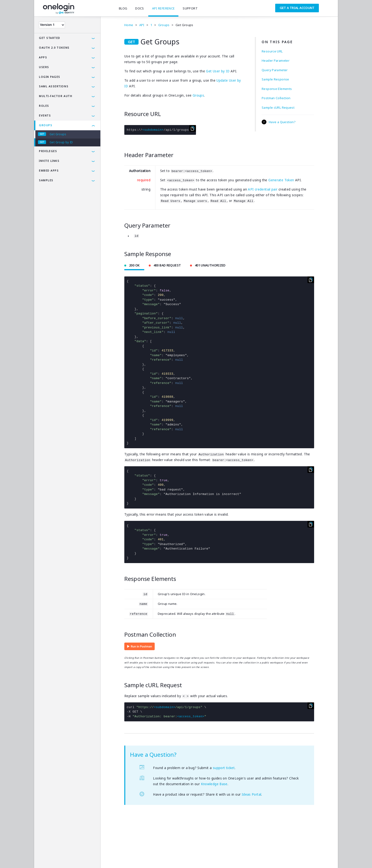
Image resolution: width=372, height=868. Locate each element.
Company (95, 857)
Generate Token (281, 180)
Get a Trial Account (297, 8)
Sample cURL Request (278, 107)
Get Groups (58, 134)
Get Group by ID (61, 142)
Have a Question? (282, 122)
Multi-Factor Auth (56, 96)
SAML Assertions (54, 86)
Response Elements (277, 89)
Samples (46, 180)
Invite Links (49, 161)
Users (44, 67)
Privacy (59, 857)
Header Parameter (276, 61)
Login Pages (50, 77)
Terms (43, 857)
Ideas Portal (252, 794)
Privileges (48, 151)
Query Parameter (275, 70)
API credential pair (263, 189)
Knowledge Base (214, 784)
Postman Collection (276, 98)
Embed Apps (49, 170)
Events (45, 115)
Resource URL (272, 51)
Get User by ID (218, 71)
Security (77, 857)
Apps (43, 57)
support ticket (224, 768)
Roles (44, 106)
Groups (46, 125)
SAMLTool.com (136, 857)
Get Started (50, 38)
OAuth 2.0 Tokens (54, 48)
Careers (114, 857)
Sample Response (275, 79)
